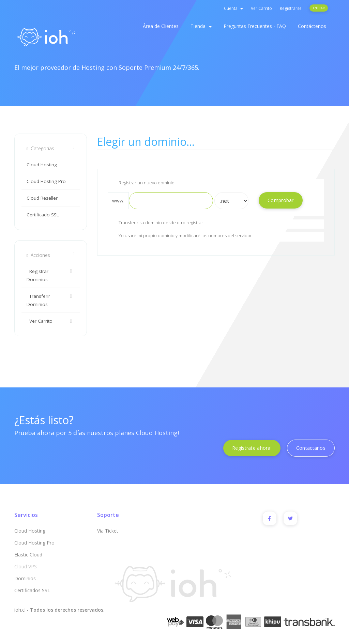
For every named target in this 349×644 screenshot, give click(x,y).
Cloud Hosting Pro (46, 181)
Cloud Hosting (42, 165)
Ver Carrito (261, 8)
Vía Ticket (108, 531)
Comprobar (281, 200)
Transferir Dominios (51, 300)
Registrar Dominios (51, 275)
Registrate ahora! (252, 448)
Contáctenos (312, 26)
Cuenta (233, 8)
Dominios (25, 578)
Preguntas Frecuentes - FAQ (255, 26)
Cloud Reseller (42, 198)
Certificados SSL (32, 590)
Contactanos (311, 448)
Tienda (201, 26)
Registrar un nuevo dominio (141, 183)
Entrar (319, 8)
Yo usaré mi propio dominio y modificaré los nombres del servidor (180, 236)
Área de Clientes (161, 26)
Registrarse (291, 8)
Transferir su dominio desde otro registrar (155, 223)
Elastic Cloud (28, 555)
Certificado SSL (43, 215)
